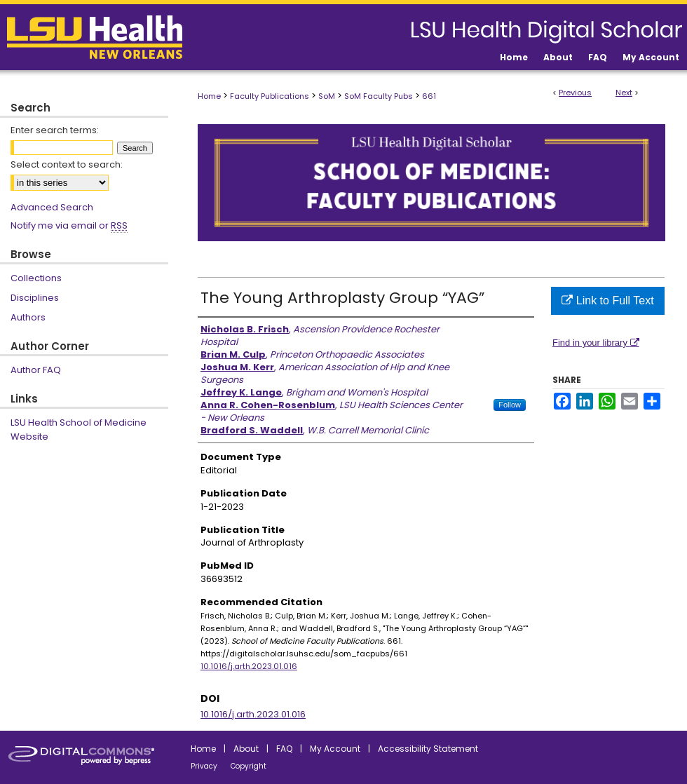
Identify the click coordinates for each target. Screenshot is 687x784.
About (246, 749)
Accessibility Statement (428, 749)
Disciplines (35, 298)
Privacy (204, 766)
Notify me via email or (69, 226)
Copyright (249, 766)
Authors (28, 317)
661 (429, 96)
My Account (335, 749)
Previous (575, 93)
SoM (327, 96)
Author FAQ (36, 370)
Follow (510, 405)
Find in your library (596, 343)
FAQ (284, 749)
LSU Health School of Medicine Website (79, 430)
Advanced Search (52, 207)
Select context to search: (67, 164)
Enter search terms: (55, 130)
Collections (36, 278)
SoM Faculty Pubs (379, 96)
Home (209, 96)
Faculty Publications (270, 96)
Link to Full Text (607, 300)
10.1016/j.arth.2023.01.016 (249, 666)
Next (624, 93)
